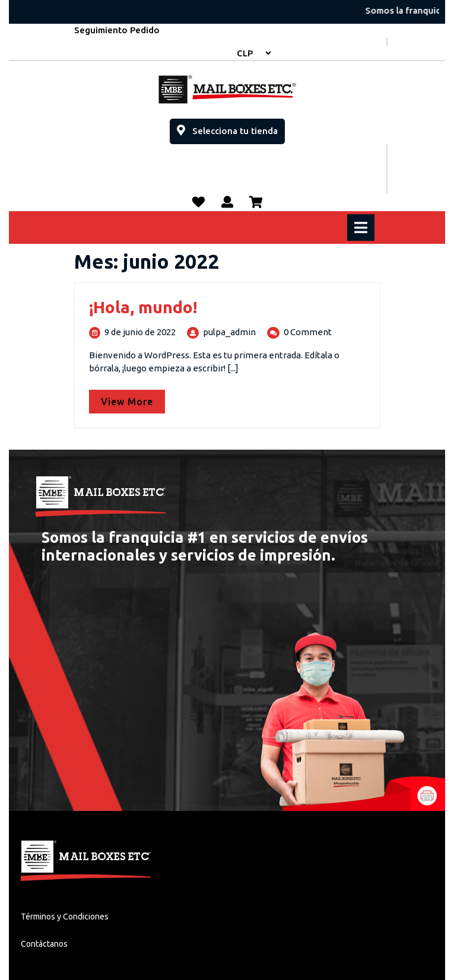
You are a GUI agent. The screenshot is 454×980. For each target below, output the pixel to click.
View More (133, 398)
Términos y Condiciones (65, 917)
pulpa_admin (229, 332)
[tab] (362, 227)
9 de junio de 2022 (140, 332)
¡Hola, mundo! (143, 307)
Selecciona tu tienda (231, 127)
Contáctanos (44, 944)
